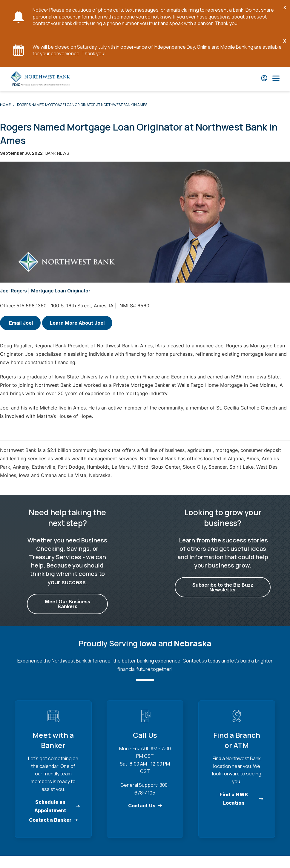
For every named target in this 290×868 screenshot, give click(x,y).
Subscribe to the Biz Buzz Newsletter (223, 587)
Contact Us (142, 806)
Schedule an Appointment (50, 806)
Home (5, 105)
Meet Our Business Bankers (67, 604)
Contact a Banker (50, 820)
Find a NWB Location (234, 798)
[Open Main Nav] (276, 79)
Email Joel (20, 323)
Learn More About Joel (77, 323)
